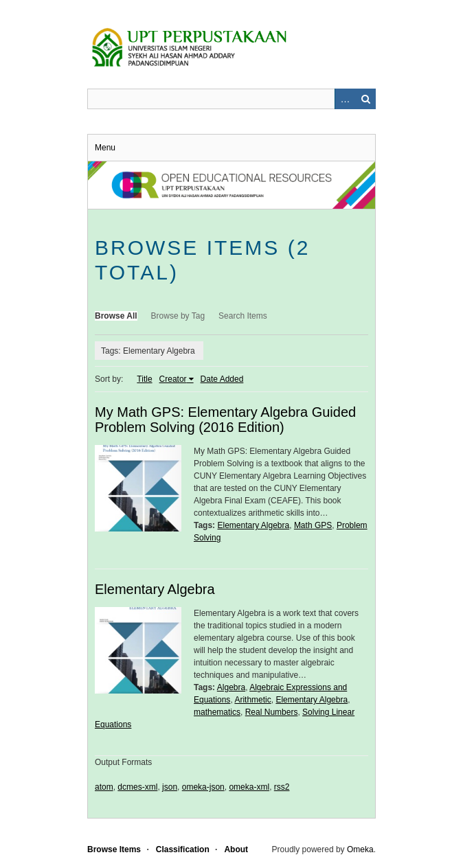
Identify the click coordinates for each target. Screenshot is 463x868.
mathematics (217, 712)
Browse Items (114, 849)
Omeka (360, 849)
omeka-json (203, 787)
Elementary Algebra (253, 525)
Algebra (231, 687)
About (236, 849)
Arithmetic (252, 700)
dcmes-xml (137, 787)
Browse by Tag (178, 316)
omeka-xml (249, 787)
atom (104, 787)
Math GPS (313, 525)
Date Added (222, 379)
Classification (183, 849)
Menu (105, 148)
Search (365, 99)
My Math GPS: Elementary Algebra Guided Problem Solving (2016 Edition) (225, 420)
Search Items (243, 316)
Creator (173, 379)
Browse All (116, 316)
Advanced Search (345, 99)
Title (144, 379)
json (170, 787)
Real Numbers (272, 712)
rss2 (282, 787)
